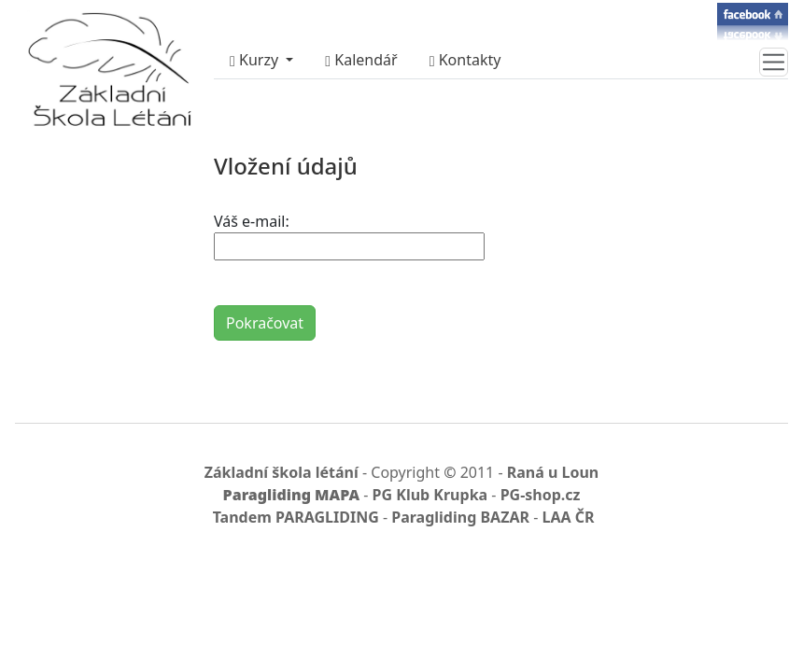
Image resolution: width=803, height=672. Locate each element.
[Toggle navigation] (774, 62)
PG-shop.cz (541, 495)
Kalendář (361, 60)
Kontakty (465, 60)
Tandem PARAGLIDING (296, 517)
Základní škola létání (282, 472)
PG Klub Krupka (430, 495)
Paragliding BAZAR (460, 517)
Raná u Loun (553, 472)
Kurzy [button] (256, 60)
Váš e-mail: (252, 221)
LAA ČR (568, 517)
